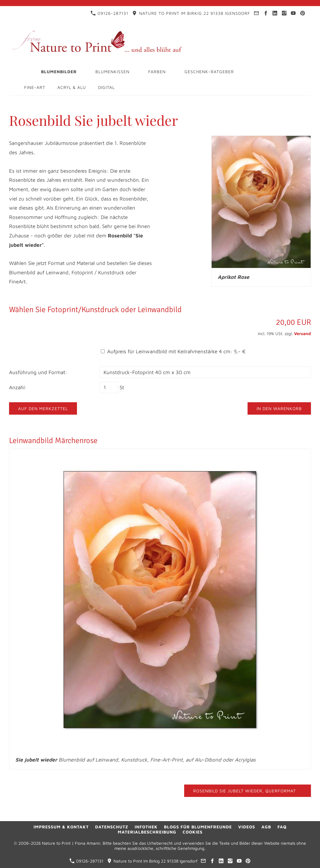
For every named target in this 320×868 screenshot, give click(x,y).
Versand (302, 333)
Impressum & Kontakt (61, 827)
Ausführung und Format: (38, 372)
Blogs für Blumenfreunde (198, 827)
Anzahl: (18, 387)
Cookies (193, 832)
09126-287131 (109, 13)
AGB (266, 827)
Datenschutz (112, 827)
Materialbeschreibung (147, 832)
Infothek (146, 827)
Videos (247, 827)
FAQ (282, 827)
